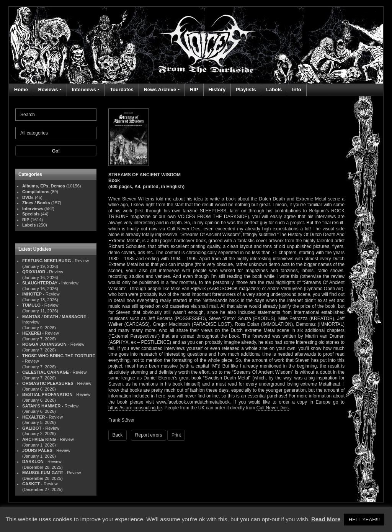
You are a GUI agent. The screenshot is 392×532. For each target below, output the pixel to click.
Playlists (246, 89)
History (217, 89)
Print (176, 435)
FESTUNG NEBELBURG (47, 261)
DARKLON (33, 461)
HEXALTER (33, 417)
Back (118, 435)
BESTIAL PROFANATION (47, 394)
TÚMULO (31, 305)
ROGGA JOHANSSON (44, 344)
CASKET (31, 484)
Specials (31, 214)
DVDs (28, 197)
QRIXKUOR (34, 272)
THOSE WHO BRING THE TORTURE (59, 356)
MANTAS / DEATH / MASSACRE (54, 317)
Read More (326, 519)
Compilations (36, 192)
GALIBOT (32, 428)
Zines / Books (36, 203)
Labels (274, 89)
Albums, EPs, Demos (44, 186)
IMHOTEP (32, 294)
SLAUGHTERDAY (40, 283)
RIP (194, 89)
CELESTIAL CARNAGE (46, 372)
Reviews (48, 89)
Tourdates (122, 89)
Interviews (84, 89)
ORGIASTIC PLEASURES (48, 383)
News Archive (160, 89)
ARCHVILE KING (39, 439)
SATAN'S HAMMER (41, 406)
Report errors (149, 435)
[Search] (56, 115)
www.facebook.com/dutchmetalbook (193, 402)
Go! (56, 151)
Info (297, 89)
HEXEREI (32, 333)
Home (21, 89)
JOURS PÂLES (37, 450)
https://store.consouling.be (135, 408)
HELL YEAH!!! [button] (364, 520)
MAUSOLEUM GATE (43, 473)
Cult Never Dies (273, 408)
